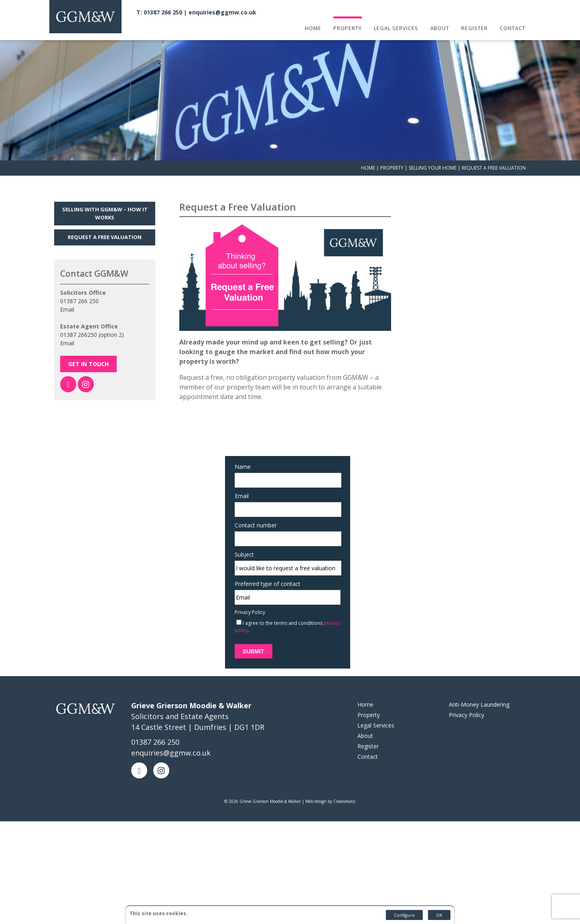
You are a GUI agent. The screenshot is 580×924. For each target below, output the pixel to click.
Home (313, 27)
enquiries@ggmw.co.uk (225, 12)
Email (67, 295)
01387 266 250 (79, 287)
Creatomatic (344, 786)
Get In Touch (88, 350)
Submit (249, 636)
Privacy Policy (246, 597)
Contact (513, 27)
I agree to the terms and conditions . (283, 611)
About (440, 27)
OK (439, 915)
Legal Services (396, 27)
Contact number (252, 510)
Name (239, 451)
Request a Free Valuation (105, 223)
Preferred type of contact (264, 568)
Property (348, 27)
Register (475, 27)
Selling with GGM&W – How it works (105, 199)
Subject (240, 539)
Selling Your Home (433, 154)
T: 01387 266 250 (162, 12)
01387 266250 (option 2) (92, 321)
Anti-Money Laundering (479, 689)
